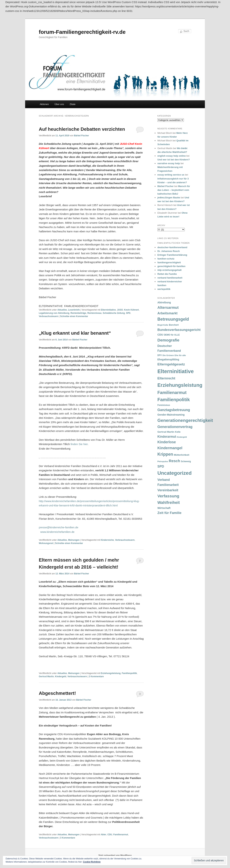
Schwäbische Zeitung (114, 313)
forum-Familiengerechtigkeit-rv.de (82, 32)
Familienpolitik (129, 673)
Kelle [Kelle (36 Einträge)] (178, 432)
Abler (103, 835)
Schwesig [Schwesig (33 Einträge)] (186, 461)
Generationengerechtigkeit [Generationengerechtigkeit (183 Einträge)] (185, 420)
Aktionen (44, 104)
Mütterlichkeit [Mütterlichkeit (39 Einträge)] (181, 455)
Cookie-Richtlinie (92, 862)
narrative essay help (169, 163)
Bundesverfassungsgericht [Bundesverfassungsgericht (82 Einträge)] (179, 330)
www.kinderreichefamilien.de (57, 532)
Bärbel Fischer (81, 136)
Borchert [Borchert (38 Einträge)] (174, 325)
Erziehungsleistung (111, 673)
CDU (110, 835)
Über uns (59, 104)
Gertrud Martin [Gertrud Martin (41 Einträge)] (166, 432)
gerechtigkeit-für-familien (171, 266)
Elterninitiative (108, 310)
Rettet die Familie (167, 274)
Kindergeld (61, 676)
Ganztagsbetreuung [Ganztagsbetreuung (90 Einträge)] (174, 410)
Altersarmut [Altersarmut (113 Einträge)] (168, 307)
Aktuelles (62, 310)
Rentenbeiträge (78, 313)
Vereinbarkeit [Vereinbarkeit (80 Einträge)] (168, 490)
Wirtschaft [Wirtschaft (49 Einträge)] (164, 508)
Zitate (73, 104)
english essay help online (172, 156)
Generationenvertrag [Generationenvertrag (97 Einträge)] (175, 427)
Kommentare (96, 676)
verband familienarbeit (170, 278)
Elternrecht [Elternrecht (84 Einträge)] (166, 378)
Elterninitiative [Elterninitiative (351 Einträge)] (176, 371)
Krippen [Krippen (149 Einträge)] (165, 454)
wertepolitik (164, 289)
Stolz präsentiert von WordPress (115, 855)
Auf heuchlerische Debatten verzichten (82, 129)
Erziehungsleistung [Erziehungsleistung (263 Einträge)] (180, 385)
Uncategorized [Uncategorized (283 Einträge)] (174, 473)
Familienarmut (121, 835)
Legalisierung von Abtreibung (54, 313)
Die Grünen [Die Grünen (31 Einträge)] (168, 355)
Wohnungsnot (46, 543)
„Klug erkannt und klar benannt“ (75, 333)
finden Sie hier (79, 444)
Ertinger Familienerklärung (172, 255)
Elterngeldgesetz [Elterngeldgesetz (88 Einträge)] (171, 364)
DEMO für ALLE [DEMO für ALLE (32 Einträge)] (172, 335)
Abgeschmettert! (57, 693)
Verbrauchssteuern (49, 316)
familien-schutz (166, 259)
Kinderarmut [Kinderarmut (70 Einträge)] (167, 437)
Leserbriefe (74, 310)
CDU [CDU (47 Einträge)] (160, 335)
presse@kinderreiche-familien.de (59, 527)
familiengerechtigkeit (169, 262)
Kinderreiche (107, 540)
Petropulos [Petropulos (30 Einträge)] (163, 461)
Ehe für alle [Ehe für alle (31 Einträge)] (180, 355)
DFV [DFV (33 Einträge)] (160, 355)
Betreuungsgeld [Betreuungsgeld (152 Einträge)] (173, 319)
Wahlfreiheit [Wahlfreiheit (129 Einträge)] (169, 503)
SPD (128, 313)
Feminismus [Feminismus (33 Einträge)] (164, 405)
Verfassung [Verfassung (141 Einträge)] (168, 496)
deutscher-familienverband (172, 247)
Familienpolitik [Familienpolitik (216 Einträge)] (174, 400)
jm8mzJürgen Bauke (169, 198)
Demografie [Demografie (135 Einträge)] (168, 340)
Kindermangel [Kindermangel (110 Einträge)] (170, 448)
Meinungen (74, 540)
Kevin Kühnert (132, 310)
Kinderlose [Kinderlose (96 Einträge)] (167, 442)
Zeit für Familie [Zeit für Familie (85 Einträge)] (169, 513)
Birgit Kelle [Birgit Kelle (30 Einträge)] (163, 325)
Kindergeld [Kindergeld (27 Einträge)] (182, 437)
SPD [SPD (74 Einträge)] (161, 466)
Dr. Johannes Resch (169, 251)
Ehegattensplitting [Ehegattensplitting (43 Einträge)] (168, 359)
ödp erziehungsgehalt (169, 270)
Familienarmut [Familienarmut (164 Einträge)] (172, 393)
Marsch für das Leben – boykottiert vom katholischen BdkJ (174, 190)
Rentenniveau (94, 313)
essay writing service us (171, 175)
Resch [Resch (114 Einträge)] (174, 461)
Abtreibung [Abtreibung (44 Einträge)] (164, 302)
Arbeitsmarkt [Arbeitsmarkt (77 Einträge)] (167, 313)
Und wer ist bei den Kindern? (174, 160)
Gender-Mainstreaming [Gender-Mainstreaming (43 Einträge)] (171, 415)
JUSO (120, 310)
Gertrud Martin (46, 676)
